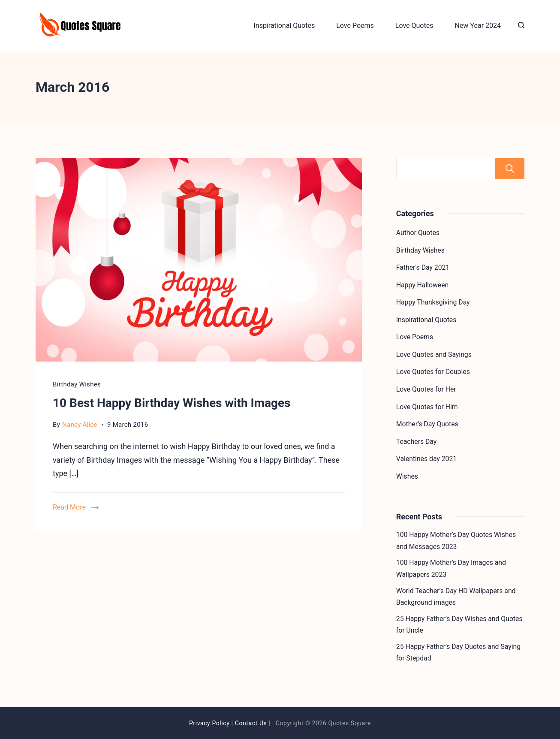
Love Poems (355, 26)
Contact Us (251, 723)
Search (510, 169)
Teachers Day (416, 442)
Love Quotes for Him (427, 407)
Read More (69, 507)
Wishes (407, 476)
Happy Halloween (422, 285)
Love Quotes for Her (426, 389)
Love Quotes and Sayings (434, 354)
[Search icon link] (519, 26)
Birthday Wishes (77, 384)
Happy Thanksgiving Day (433, 302)
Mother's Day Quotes (427, 424)
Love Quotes (414, 26)
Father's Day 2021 (423, 267)
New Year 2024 (478, 26)
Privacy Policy (209, 723)
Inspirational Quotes (284, 26)
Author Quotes (418, 233)
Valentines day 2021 (426, 459)
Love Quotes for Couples (433, 372)
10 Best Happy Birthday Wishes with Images (172, 403)
